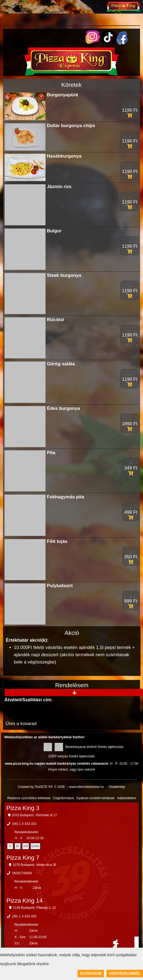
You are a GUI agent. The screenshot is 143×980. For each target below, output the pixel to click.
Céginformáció (63, 798)
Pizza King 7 (23, 858)
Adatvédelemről (125, 974)
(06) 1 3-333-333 (24, 824)
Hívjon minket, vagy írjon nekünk (71, 770)
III (18, 846)
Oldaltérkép (117, 787)
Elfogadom (91, 974)
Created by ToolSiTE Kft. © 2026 (41, 787)
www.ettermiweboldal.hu (87, 787)
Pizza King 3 (23, 808)
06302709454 (22, 873)
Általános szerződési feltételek (29, 798)
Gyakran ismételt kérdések (96, 798)
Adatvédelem (127, 798)
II (10, 846)
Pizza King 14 (25, 901)
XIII (26, 846)
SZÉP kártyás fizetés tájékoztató (71, 756)
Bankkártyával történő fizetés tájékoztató (94, 747)
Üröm (35, 846)
